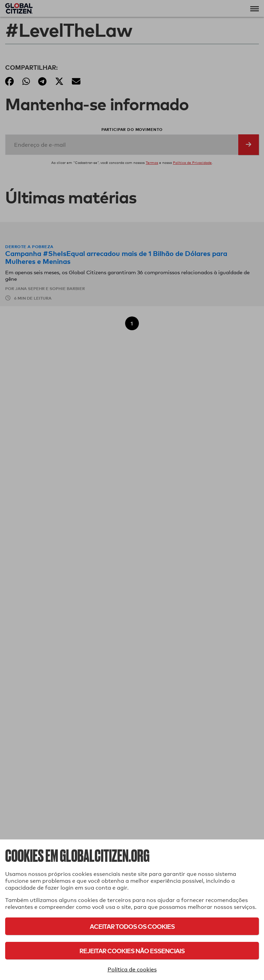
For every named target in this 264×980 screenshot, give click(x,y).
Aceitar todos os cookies (132, 926)
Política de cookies (132, 970)
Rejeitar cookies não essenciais (132, 951)
